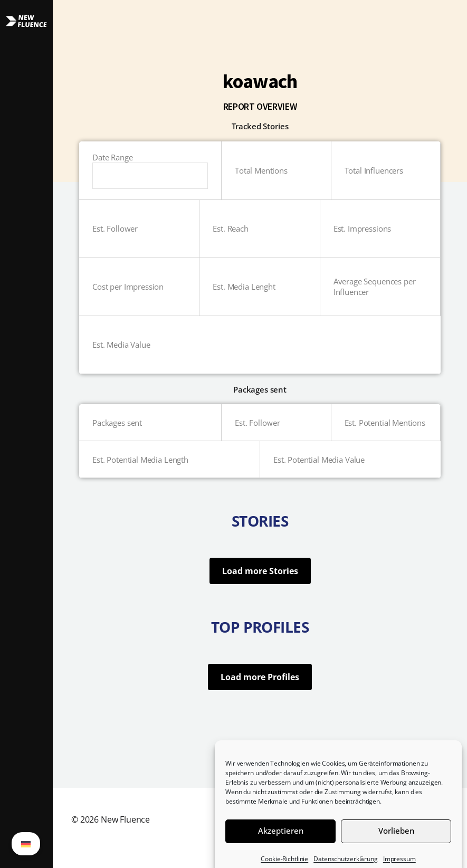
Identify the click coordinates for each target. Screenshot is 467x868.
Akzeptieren (281, 843)
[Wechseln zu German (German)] (26, 844)
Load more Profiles (260, 677)
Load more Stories (260, 571)
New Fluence (125, 819)
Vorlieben (396, 843)
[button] (26, 434)
